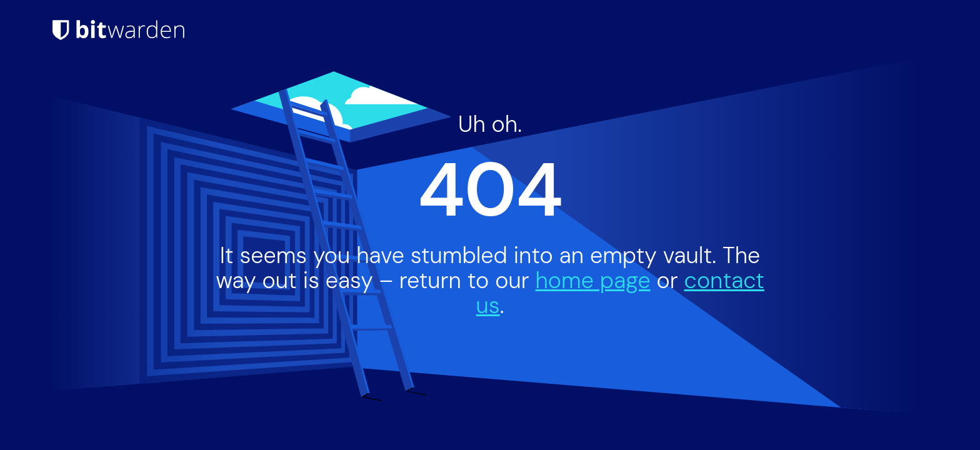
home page (593, 280)
